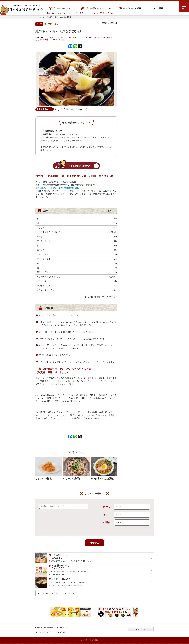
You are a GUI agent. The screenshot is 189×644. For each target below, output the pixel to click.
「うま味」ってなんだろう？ (62, 8)
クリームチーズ (72, 38)
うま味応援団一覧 (128, 87)
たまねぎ (98, 38)
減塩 (37, 40)
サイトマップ (64, 628)
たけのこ (68, 13)
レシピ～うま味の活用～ (132, 27)
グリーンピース (86, 13)
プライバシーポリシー (45, 632)
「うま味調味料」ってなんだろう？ (97, 8)
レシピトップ (126, 33)
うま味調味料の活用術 (79, 166)
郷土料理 (44, 40)
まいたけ (51, 38)
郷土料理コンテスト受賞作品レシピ (134, 81)
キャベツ (75, 13)
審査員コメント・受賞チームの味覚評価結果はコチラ (59, 188)
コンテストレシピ (57, 40)
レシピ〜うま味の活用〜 (131, 8)
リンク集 (62, 632)
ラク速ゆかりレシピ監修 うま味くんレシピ (130, 52)
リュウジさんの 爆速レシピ (131, 59)
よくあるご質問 (155, 8)
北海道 (109, 38)
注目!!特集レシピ (127, 44)
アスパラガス (108, 13)
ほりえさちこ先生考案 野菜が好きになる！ (129, 74)
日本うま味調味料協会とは (47, 628)
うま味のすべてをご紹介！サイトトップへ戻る (59, 593)
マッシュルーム (86, 38)
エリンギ (60, 38)
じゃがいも (59, 13)
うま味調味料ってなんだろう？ (102, 297)
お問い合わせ (141, 629)
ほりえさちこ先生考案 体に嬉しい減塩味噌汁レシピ (132, 66)
